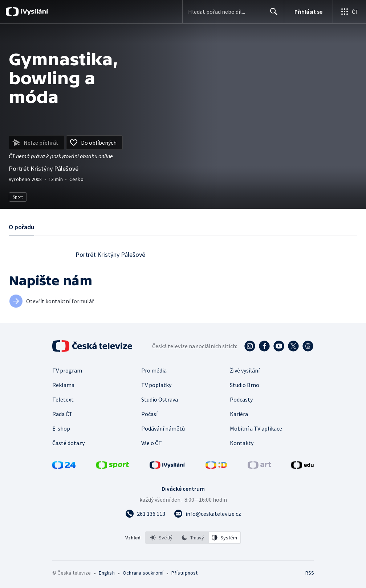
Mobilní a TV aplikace (256, 428)
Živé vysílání (245, 370)
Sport (18, 197)
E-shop (61, 428)
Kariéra (239, 414)
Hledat (272, 15)
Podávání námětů (163, 428)
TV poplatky (156, 385)
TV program (67, 370)
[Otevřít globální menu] (349, 12)
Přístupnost (184, 573)
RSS (310, 573)
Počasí (149, 414)
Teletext (63, 399)
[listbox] (193, 538)
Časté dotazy (68, 443)
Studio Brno (245, 385)
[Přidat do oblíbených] (94, 143)
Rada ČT (62, 414)
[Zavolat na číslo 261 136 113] (145, 514)
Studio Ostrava (160, 399)
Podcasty (241, 399)
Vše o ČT (152, 443)
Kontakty (242, 443)
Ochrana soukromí (143, 573)
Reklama (63, 385)
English (107, 573)
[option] (161, 538)
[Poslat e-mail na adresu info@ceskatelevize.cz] (208, 514)
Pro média (154, 370)
